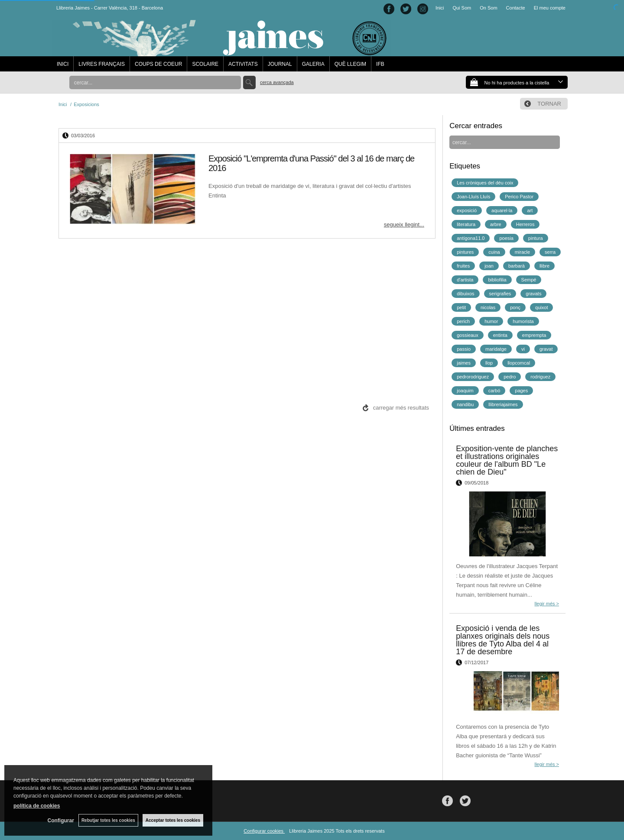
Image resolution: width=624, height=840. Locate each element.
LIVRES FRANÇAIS (102, 64)
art (530, 210)
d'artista (465, 280)
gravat (546, 349)
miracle (522, 252)
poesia (506, 238)
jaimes (464, 363)
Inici (440, 8)
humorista (523, 321)
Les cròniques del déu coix (485, 183)
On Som (488, 8)
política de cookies (37, 806)
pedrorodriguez (473, 377)
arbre (496, 224)
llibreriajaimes (503, 404)
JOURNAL (280, 64)
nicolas (488, 307)
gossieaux (468, 335)
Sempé (529, 280)
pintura (536, 238)
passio (464, 349)
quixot (541, 307)
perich (463, 321)
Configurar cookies (264, 831)
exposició (467, 210)
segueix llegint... (404, 225)
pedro (510, 377)
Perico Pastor (519, 197)
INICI (63, 64)
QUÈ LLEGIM (350, 64)
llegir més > (547, 604)
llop (489, 363)
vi (523, 349)
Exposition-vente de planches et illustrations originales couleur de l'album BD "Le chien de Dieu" (507, 460)
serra (550, 252)
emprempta (534, 335)
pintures (465, 252)
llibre (544, 266)
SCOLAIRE (205, 64)
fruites (463, 266)
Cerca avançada (277, 82)
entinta (500, 335)
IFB (380, 64)
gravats (533, 294)
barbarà (517, 266)
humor (491, 321)
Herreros (525, 224)
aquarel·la (502, 210)
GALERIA (313, 64)
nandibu (465, 404)
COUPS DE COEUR (158, 64)
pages (521, 391)
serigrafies (500, 294)
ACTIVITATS (243, 64)
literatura (466, 224)
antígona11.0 (471, 238)
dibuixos (465, 294)
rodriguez (540, 377)
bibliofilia (497, 280)
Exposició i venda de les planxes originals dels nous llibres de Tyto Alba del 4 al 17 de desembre (503, 640)
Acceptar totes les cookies (173, 820)
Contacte (516, 8)
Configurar (61, 821)
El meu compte (550, 8)
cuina (494, 252)
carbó (494, 391)
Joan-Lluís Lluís (473, 197)
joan (489, 266)
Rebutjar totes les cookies (108, 820)
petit (461, 307)
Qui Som (462, 8)
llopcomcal (519, 363)
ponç (515, 307)
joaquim (465, 391)
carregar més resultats (401, 408)
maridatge (496, 349)
